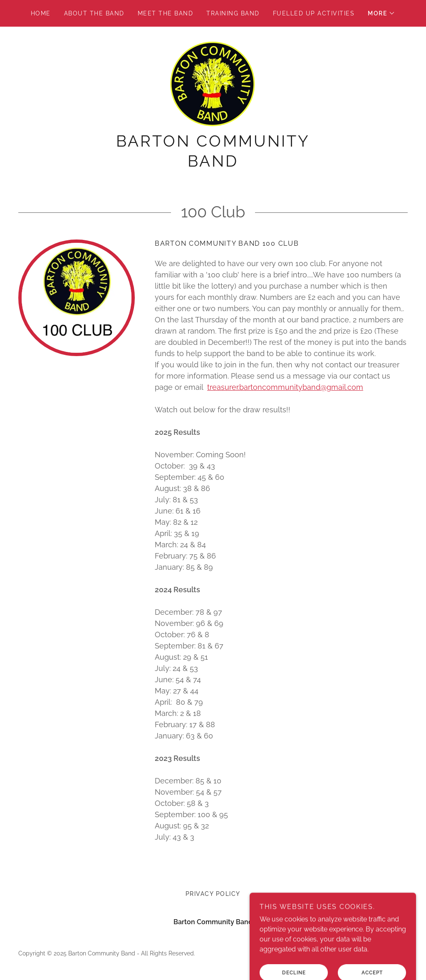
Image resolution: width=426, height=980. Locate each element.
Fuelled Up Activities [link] (314, 13)
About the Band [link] (94, 13)
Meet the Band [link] (165, 13)
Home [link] (41, 13)
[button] (381, 13)
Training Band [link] (233, 13)
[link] (213, 84)
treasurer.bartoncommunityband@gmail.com (285, 387)
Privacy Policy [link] (213, 894)
